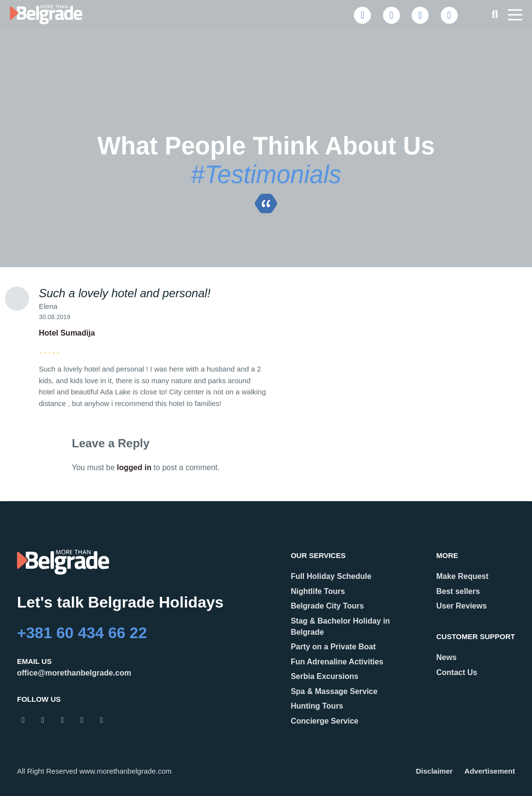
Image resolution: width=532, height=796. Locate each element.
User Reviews (462, 606)
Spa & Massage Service (334, 691)
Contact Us (457, 672)
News (447, 657)
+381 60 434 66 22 (82, 633)
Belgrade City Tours (327, 606)
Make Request (463, 576)
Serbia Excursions (325, 676)
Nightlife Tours (318, 591)
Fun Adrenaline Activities (337, 662)
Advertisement (490, 771)
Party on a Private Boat (333, 647)
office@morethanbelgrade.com (74, 673)
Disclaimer (434, 771)
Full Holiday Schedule (331, 576)
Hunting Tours (317, 706)
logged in (134, 467)
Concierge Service (325, 721)
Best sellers (458, 591)
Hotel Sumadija (67, 333)
